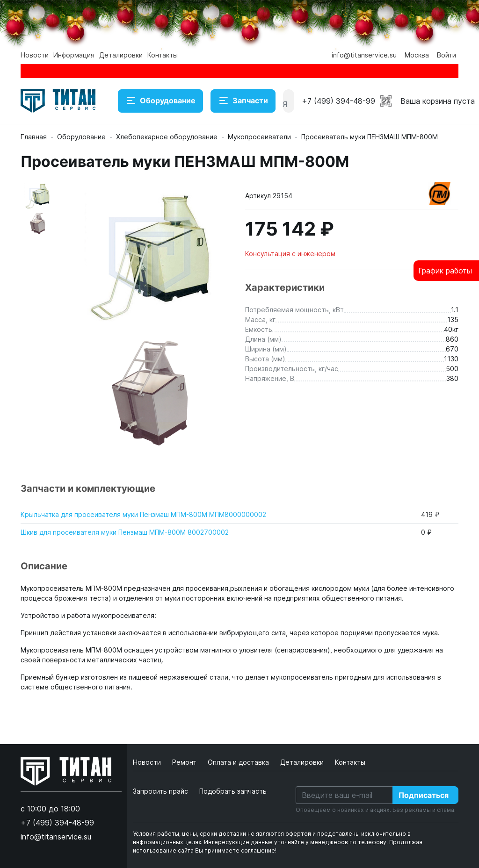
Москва (417, 55)
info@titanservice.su (364, 55)
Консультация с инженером (290, 254)
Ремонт (185, 762)
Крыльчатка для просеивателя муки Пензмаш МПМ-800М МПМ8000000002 (143, 514)
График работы (445, 271)
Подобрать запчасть (233, 791)
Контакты (163, 55)
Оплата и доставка (239, 762)
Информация (74, 55)
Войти (446, 55)
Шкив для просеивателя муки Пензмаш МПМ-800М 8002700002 (125, 532)
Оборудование (160, 101)
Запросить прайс (160, 791)
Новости (35, 55)
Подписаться (424, 795)
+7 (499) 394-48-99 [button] (338, 101)
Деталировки (121, 55)
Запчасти (243, 101)
